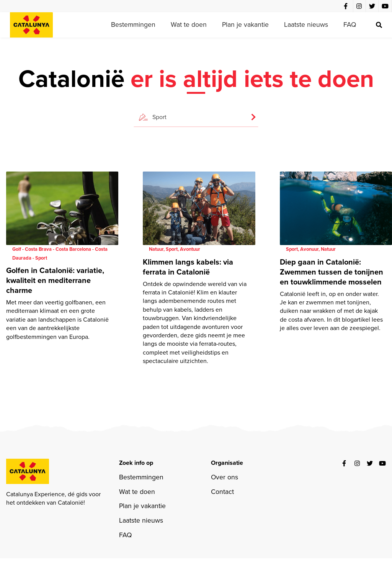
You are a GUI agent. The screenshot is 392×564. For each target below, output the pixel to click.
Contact (222, 492)
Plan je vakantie (245, 25)
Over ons (225, 477)
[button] (196, 113)
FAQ (350, 25)
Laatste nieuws (306, 25)
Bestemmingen (133, 25)
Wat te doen (189, 25)
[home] (31, 25)
